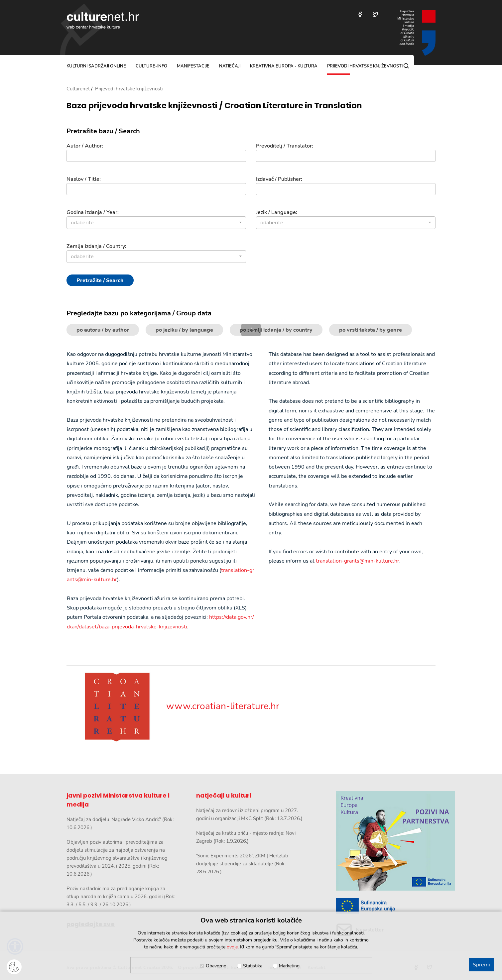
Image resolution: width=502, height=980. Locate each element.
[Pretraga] (406, 66)
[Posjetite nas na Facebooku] (360, 14)
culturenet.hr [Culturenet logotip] (103, 20)
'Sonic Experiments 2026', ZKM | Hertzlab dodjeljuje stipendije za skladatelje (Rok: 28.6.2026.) (242, 864)
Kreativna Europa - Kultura (284, 66)
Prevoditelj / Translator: (285, 146)
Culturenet (78, 89)
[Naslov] (156, 189)
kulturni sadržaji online (96, 66)
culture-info (151, 66)
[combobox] (156, 223)
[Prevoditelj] (346, 156)
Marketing (289, 966)
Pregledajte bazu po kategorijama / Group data (139, 313)
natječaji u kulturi (224, 795)
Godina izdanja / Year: (93, 212)
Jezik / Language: (277, 212)
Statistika (253, 966)
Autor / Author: (85, 146)
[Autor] (156, 156)
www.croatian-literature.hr (173, 706)
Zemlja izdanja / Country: (96, 246)
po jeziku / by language (184, 330)
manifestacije (193, 66)
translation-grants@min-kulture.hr (358, 561)
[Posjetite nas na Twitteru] (376, 14)
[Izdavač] (346, 189)
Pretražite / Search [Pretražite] (100, 280)
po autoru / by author (103, 330)
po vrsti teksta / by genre (371, 330)
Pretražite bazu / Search (103, 131)
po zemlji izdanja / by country (276, 330)
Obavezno (216, 966)
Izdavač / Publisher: (279, 179)
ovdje (232, 947)
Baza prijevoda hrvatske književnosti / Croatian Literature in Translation (214, 106)
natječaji (230, 66)
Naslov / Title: (84, 179)
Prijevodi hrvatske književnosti (365, 66)
